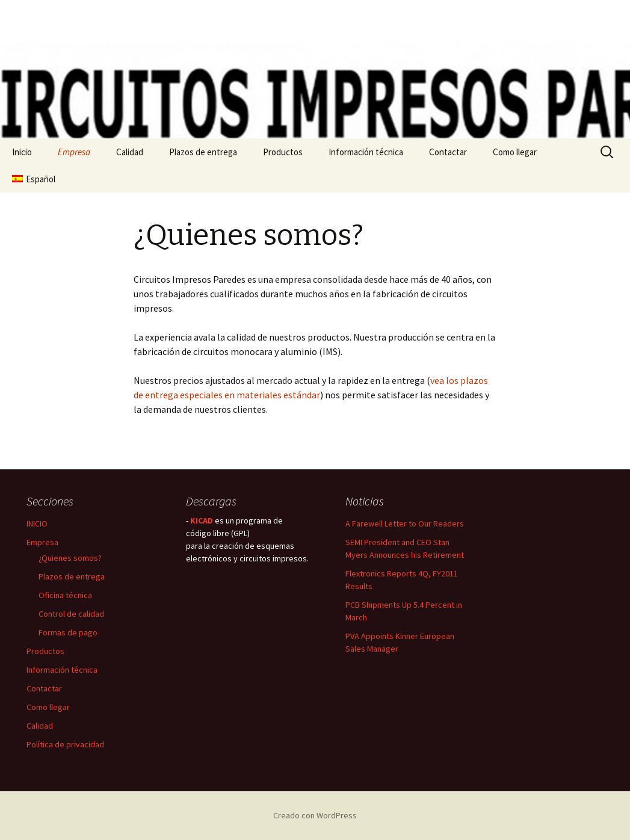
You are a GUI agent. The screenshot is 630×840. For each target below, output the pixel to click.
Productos (283, 152)
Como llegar (515, 152)
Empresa (74, 152)
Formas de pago (68, 632)
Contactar (448, 152)
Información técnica (366, 152)
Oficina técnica (65, 595)
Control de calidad (71, 614)
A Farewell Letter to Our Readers (405, 523)
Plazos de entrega (203, 152)
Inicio (22, 152)
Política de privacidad (65, 744)
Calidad (130, 152)
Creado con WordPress (315, 815)
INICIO (37, 523)
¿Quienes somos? (70, 558)
